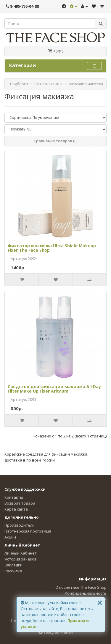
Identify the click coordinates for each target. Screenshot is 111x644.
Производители (20, 525)
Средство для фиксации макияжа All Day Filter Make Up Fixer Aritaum (54, 389)
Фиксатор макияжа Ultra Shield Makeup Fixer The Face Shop (52, 248)
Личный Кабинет (21, 553)
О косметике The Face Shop (81, 587)
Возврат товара (20, 503)
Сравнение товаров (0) (55, 141)
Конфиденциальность (86, 593)
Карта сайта (16, 509)
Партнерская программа (28, 531)
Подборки (19, 84)
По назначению (48, 84)
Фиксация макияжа (86, 84)
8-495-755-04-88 (22, 6)
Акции (10, 537)
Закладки (13, 565)
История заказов (21, 559)
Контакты (14, 497)
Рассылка (13, 571)
